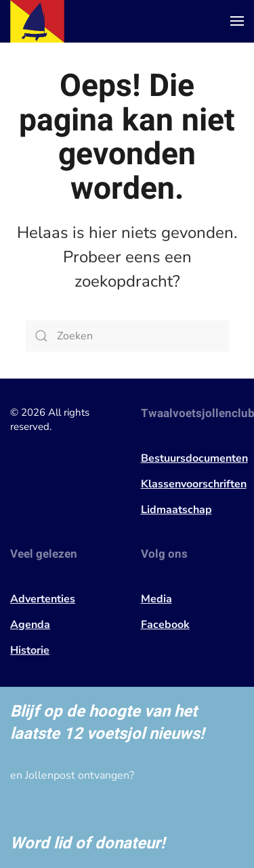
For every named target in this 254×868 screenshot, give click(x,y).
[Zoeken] (127, 336)
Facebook (165, 625)
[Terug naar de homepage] (37, 21)
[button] (237, 21)
